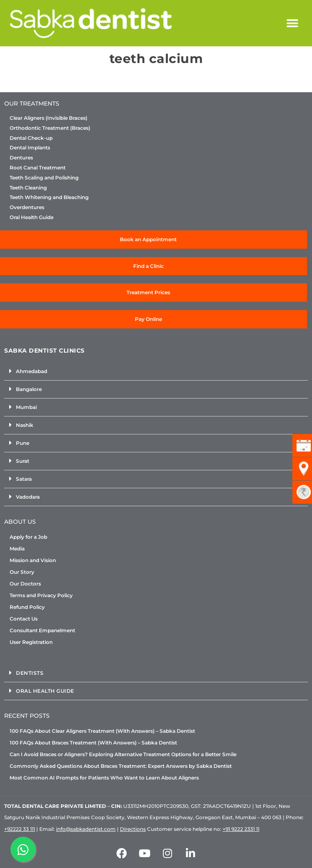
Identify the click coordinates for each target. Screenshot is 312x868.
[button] (293, 23)
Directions (133, 829)
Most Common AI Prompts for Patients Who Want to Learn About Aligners (104, 778)
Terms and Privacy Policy (41, 595)
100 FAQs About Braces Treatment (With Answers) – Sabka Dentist (93, 743)
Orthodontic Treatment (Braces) (50, 128)
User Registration (31, 642)
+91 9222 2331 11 (241, 829)
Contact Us (24, 619)
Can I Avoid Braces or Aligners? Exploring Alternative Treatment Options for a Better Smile (123, 754)
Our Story (22, 572)
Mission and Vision (33, 560)
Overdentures (27, 207)
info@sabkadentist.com (86, 829)
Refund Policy (27, 607)
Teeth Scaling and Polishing (44, 178)
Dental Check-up (31, 138)
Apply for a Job (28, 537)
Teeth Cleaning (28, 188)
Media (17, 549)
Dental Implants (30, 148)
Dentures (21, 158)
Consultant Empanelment (42, 630)
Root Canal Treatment (38, 168)
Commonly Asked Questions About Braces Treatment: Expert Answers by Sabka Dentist (121, 766)
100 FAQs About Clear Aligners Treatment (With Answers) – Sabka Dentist (102, 731)
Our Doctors (25, 584)
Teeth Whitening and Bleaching (49, 197)
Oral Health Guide (32, 217)
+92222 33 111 (20, 829)
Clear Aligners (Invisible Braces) (48, 118)
